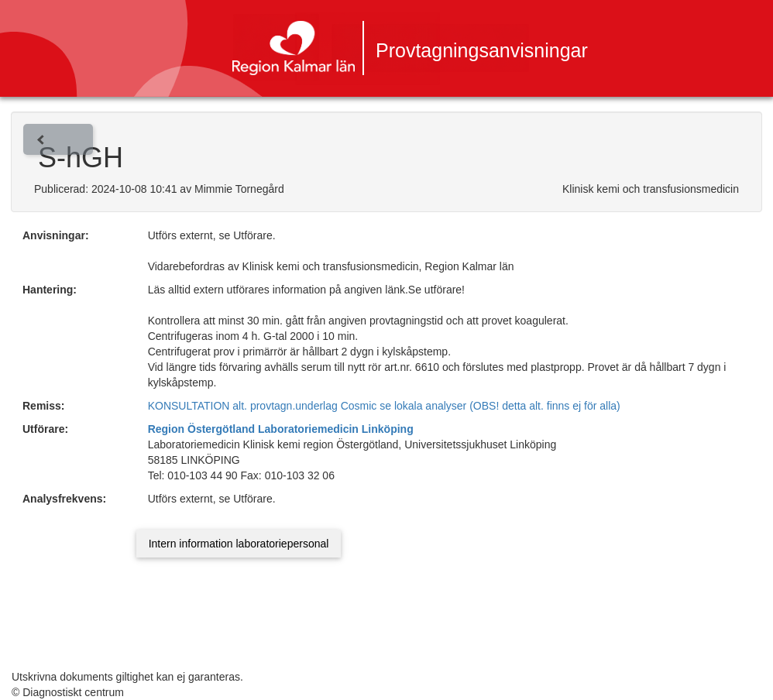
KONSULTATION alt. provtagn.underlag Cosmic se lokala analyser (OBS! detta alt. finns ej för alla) (384, 406)
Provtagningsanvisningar (482, 50)
